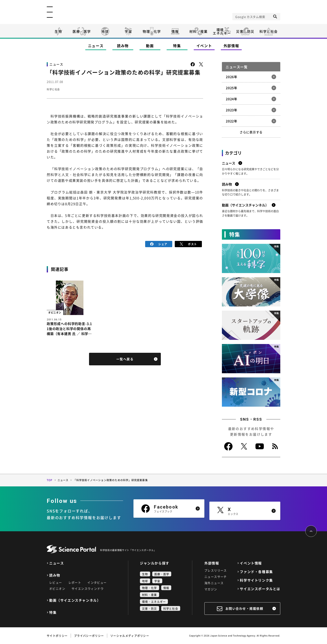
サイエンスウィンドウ (88, 588)
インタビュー (97, 582)
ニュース (96, 46)
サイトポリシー (57, 636)
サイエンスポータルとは (260, 589)
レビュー (56, 582)
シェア (159, 244)
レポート (75, 582)
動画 (150, 46)
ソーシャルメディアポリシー (130, 636)
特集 (177, 46)
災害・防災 (245, 31)
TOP (50, 480)
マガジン (211, 589)
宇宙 (128, 31)
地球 (105, 31)
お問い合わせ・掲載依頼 (244, 609)
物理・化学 (152, 31)
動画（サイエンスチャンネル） (75, 600)
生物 (58, 31)
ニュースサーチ (216, 577)
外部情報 (231, 46)
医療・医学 (82, 31)
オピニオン (57, 588)
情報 (175, 31)
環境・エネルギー (154, 602)
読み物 (123, 46)
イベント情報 (251, 563)
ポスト (188, 244)
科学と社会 (269, 31)
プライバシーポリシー (89, 636)
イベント (204, 46)
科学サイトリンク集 (256, 580)
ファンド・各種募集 (256, 572)
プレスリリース (216, 570)
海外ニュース (214, 583)
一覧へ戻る (125, 360)
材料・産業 (199, 31)
